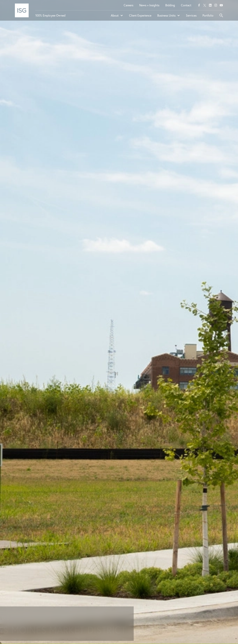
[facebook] (199, 5)
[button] (117, 17)
